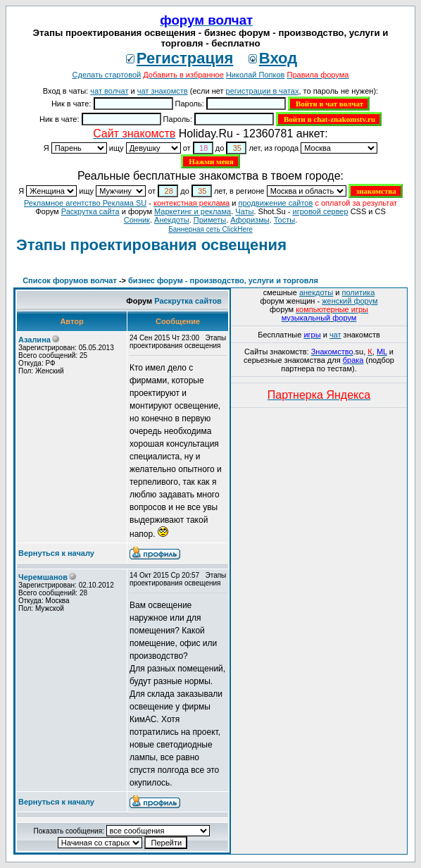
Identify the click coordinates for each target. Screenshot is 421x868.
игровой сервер (320, 211)
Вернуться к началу (56, 553)
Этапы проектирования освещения (151, 245)
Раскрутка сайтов (188, 301)
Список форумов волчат (70, 280)
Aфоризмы (250, 220)
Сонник (137, 220)
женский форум (350, 301)
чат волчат (109, 91)
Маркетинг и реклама (193, 211)
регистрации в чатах (263, 91)
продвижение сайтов (275, 203)
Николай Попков (256, 75)
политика (359, 292)
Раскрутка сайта (90, 211)
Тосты (284, 220)
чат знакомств (163, 91)
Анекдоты (172, 220)
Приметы (210, 220)
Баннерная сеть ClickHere (210, 229)
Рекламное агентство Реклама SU (85, 203)
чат (335, 335)
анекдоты (316, 292)
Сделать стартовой (107, 75)
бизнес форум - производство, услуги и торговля (223, 280)
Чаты (244, 211)
